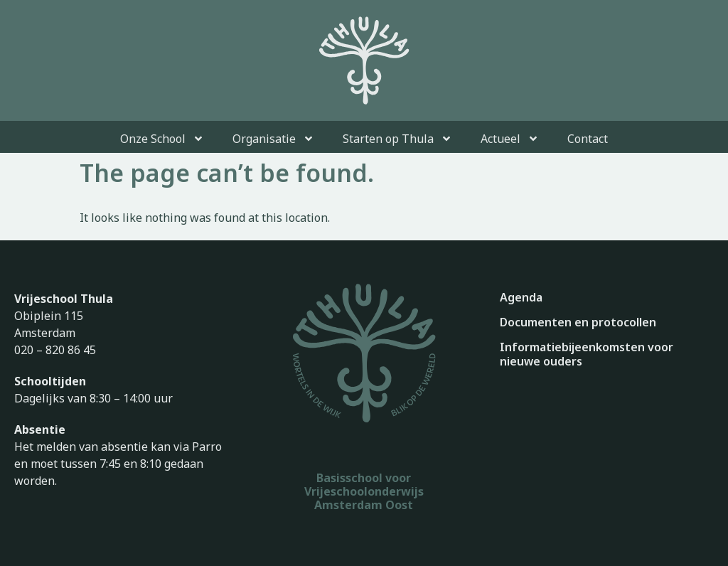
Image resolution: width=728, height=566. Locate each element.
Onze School (162, 139)
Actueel (510, 139)
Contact (588, 139)
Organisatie (273, 139)
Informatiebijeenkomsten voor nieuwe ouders (587, 354)
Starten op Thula (397, 139)
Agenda (521, 297)
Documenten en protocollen (578, 322)
